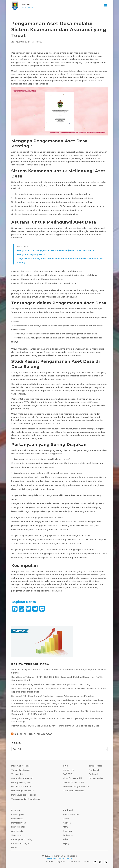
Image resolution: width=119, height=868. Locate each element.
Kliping (66, 844)
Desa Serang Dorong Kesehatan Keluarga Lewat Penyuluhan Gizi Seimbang (51, 684)
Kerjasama (68, 835)
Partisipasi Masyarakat (22, 782)
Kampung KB (18, 814)
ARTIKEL (37, 42)
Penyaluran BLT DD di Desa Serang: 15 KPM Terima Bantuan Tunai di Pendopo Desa (55, 726)
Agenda (67, 823)
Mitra (65, 827)
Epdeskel (93, 774)
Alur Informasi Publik (73, 778)
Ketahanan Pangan (20, 844)
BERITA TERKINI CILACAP (35, 734)
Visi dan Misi (17, 774)
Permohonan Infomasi (74, 791)
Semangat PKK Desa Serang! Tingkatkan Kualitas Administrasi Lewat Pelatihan (53, 696)
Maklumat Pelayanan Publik (76, 787)
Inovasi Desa (17, 819)
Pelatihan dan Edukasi (22, 787)
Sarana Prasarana (71, 814)
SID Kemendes (96, 778)
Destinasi (67, 831)
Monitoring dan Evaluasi (23, 791)
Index (87, 861)
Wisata (66, 839)
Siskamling (16, 835)
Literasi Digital (18, 827)
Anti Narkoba (17, 831)
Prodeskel (94, 770)
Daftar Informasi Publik (74, 782)
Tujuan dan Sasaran (20, 770)
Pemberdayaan (19, 823)
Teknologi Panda (66, 858)
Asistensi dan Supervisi (22, 778)
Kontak (49, 861)
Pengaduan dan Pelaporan (24, 795)
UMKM (66, 819)
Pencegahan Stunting (22, 839)
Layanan (61, 861)
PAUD (14, 848)
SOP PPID (68, 774)
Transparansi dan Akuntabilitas (25, 799)
